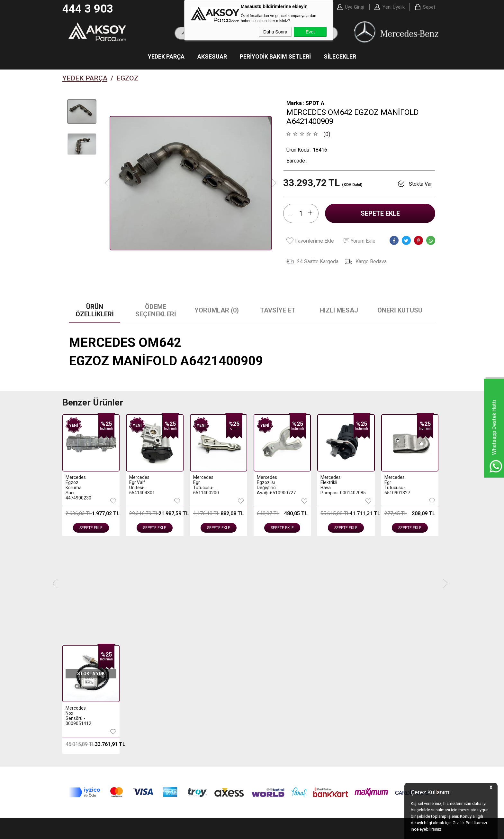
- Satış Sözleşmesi (180, 669)
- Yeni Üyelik (363, 640)
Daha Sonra (275, 32)
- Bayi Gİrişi (362, 669)
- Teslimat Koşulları (181, 649)
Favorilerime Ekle (310, 241)
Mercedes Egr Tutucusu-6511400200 (142, 486)
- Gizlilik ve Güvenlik (181, 688)
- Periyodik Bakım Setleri (92, 659)
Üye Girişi (355, 7)
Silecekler (340, 57)
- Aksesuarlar (80, 649)
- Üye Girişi (361, 649)
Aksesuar (212, 57)
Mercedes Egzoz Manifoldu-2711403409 (397, 486)
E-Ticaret (233, 831)
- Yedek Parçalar (83, 640)
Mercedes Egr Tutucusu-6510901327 (333, 486)
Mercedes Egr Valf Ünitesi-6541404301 (78, 486)
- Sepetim (265, 678)
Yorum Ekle (360, 242)
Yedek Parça (166, 57)
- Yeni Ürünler (270, 649)
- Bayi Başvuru (365, 659)
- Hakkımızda (174, 640)
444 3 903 (88, 9)
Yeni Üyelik (394, 7)
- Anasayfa (266, 640)
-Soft (219, 831)
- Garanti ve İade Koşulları (188, 678)
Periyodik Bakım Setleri (275, 57)
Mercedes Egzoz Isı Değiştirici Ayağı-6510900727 (206, 486)
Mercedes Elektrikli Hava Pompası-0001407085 (270, 486)
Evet (310, 32)
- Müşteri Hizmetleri (276, 669)
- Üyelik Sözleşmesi (181, 659)
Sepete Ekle (380, 214)
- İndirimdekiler (272, 659)
